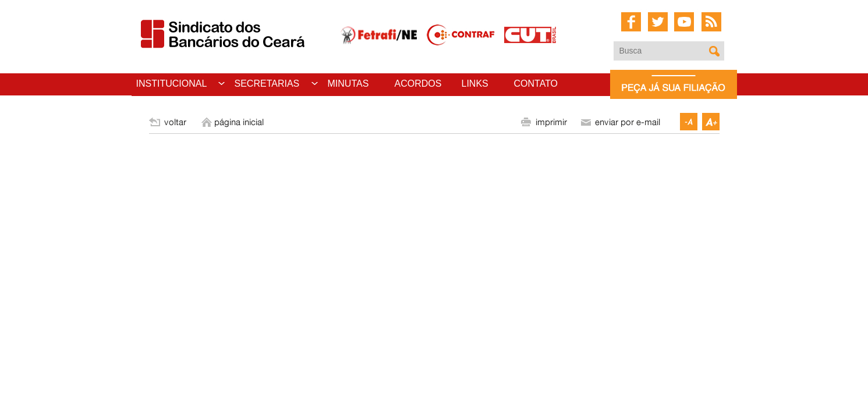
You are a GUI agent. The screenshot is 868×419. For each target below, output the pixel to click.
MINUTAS (348, 84)
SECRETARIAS (267, 84)
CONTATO (536, 84)
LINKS (475, 84)
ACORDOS (418, 84)
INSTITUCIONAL (172, 84)
